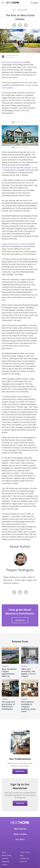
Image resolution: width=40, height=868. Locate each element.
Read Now (20, 771)
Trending (5, 666)
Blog (14, 10)
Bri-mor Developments (13, 62)
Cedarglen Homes (31, 167)
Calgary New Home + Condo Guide (16, 244)
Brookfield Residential (11, 167)
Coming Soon (25, 858)
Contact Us (20, 620)
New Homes (20, 829)
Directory (5, 858)
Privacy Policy (7, 855)
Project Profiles (23, 10)
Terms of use (25, 852)
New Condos (20, 834)
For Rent (20, 839)
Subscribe (20, 803)
